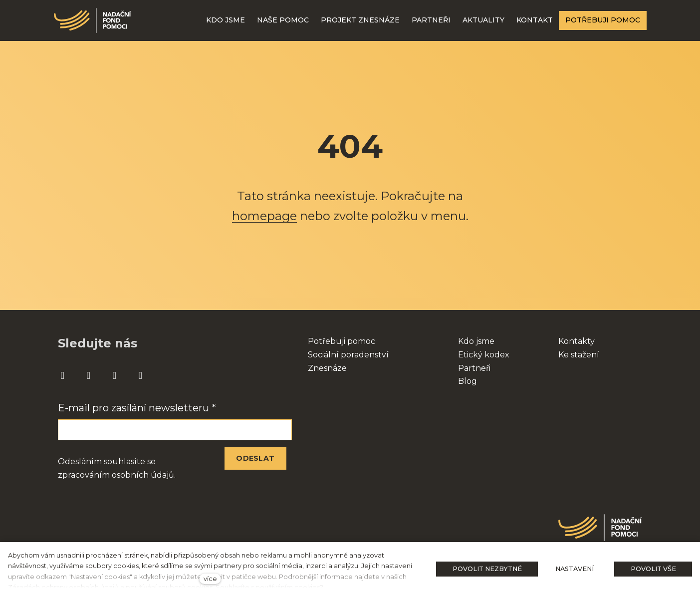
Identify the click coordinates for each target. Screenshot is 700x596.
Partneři (474, 368)
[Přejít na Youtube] (115, 376)
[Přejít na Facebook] (63, 376)
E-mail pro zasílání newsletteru (137, 408)
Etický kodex (484, 355)
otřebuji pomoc (345, 341)
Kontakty (577, 341)
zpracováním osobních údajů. (117, 475)
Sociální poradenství (348, 355)
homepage (264, 216)
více (210, 579)
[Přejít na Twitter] (141, 376)
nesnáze (330, 368)
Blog (467, 381)
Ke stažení (579, 355)
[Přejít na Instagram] (89, 376)
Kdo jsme (476, 341)
